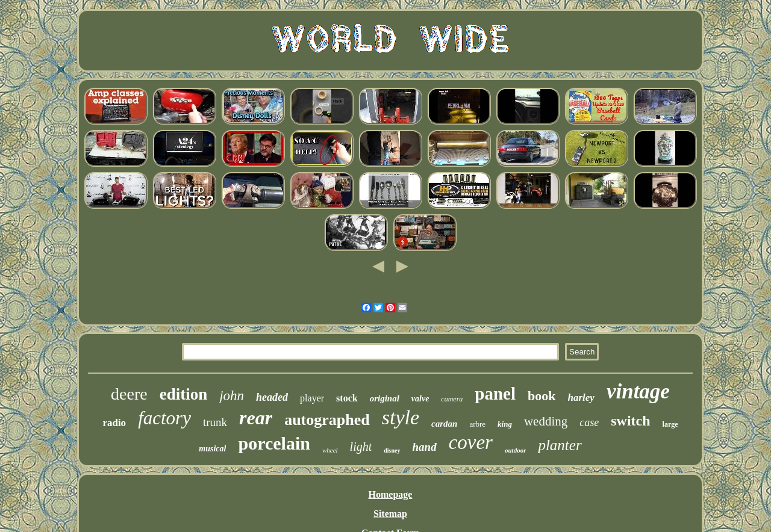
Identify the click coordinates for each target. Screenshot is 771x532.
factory (164, 418)
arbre (477, 424)
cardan (444, 424)
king (505, 424)
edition (184, 394)
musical (212, 449)
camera (452, 399)
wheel (330, 450)
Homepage (391, 494)
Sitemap (390, 514)
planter (560, 445)
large (670, 424)
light (361, 447)
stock (347, 398)
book (542, 396)
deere (129, 394)
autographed (327, 420)
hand (425, 447)
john (232, 396)
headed (272, 397)
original (385, 398)
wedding (546, 421)
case (589, 422)
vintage (638, 391)
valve (420, 399)
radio (114, 423)
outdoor (515, 450)
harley (581, 397)
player (312, 398)
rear (256, 418)
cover (471, 442)
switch (630, 421)
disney (392, 450)
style (401, 417)
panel (495, 394)
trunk (215, 422)
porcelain (274, 443)
